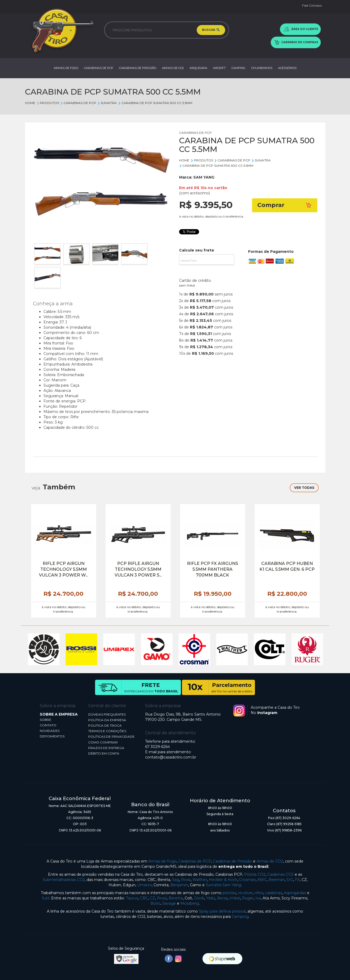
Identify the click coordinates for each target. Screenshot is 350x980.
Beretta (176, 898)
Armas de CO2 (270, 861)
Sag (176, 880)
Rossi (186, 880)
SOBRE (46, 720)
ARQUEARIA (198, 68)
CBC (144, 898)
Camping (240, 917)
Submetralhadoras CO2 (64, 880)
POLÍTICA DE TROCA (105, 725)
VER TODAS (304, 488)
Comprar (285, 205)
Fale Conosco (312, 5)
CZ (152, 898)
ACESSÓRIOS (287, 68)
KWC (262, 880)
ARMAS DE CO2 (173, 68)
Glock (199, 898)
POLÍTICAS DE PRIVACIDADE (111, 737)
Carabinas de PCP (195, 861)
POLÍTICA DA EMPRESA (107, 720)
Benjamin (179, 885)
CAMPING (238, 68)
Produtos (48, 103)
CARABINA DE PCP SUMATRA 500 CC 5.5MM (155, 103)
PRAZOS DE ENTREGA (106, 748)
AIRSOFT (219, 68)
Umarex (144, 885)
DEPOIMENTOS (52, 736)
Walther (200, 880)
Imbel (235, 898)
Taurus (132, 898)
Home (30, 103)
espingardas (295, 893)
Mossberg (190, 903)
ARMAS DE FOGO (66, 68)
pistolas (229, 893)
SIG (290, 880)
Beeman (277, 880)
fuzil (46, 898)
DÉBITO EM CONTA (104, 753)
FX (297, 880)
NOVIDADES (50, 731)
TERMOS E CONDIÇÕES (107, 731)
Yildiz (211, 898)
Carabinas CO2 (280, 874)
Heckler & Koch (223, 880)
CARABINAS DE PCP (99, 68)
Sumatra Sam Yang (223, 885)
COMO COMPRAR (103, 742)
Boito (155, 903)
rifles (259, 893)
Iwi (258, 898)
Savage (169, 903)
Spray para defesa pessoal (222, 911)
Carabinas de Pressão (233, 861)
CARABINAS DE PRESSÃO (138, 68)
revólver (245, 893)
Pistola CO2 (255, 874)
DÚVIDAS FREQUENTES (107, 714)
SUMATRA (107, 103)
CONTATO (48, 725)
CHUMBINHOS (262, 68)
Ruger (248, 898)
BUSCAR (211, 30)
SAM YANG (204, 177)
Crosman (247, 880)
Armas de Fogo (162, 861)
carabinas (274, 893)
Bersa (222, 898)
